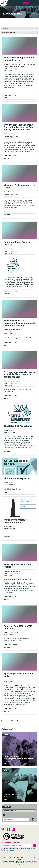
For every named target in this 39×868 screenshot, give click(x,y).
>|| (22, 721)
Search (31, 3)
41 (7, 721)
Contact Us (13, 858)
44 (15, 721)
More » (6, 764)
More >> (7, 98)
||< (2, 721)
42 (9, 721)
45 (17, 721)
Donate (26, 3)
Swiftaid (12, 285)
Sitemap (6, 858)
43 (12, 721)
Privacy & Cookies (22, 858)
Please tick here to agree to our (19, 849)
